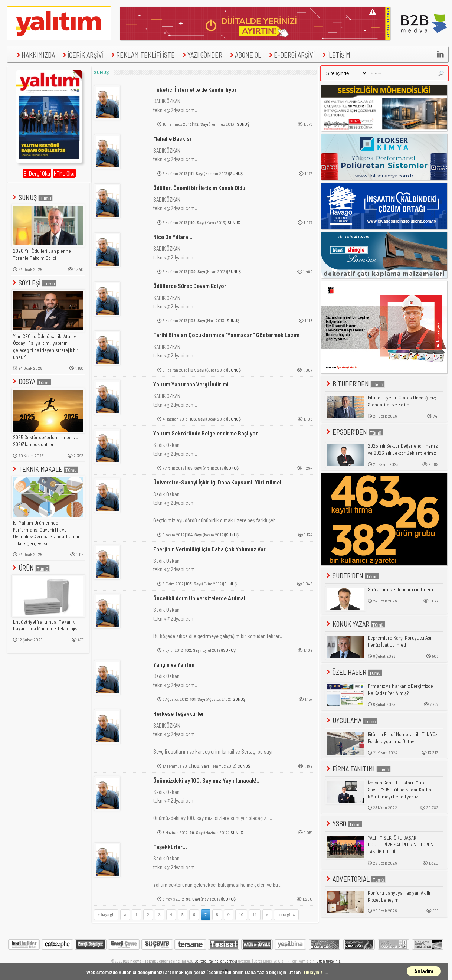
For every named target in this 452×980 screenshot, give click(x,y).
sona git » (286, 915)
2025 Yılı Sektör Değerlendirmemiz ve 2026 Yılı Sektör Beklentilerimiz (403, 449)
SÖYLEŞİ (34, 283)
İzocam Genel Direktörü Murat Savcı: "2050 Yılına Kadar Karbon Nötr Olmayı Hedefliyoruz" (401, 789)
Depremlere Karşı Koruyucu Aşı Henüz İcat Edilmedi (399, 641)
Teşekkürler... (170, 847)
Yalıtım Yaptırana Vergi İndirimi (191, 384)
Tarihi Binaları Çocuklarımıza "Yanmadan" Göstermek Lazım (226, 335)
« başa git (106, 915)
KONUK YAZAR (355, 624)
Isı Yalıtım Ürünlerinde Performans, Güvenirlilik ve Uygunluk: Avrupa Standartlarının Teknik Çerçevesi (47, 533)
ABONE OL (245, 55)
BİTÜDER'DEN (355, 384)
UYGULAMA (351, 720)
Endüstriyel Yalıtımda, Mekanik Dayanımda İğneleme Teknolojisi (46, 625)
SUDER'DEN (352, 576)
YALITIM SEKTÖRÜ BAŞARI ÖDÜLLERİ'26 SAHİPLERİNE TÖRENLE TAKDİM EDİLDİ (403, 845)
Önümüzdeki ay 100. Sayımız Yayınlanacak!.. (206, 780)
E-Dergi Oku (37, 173)
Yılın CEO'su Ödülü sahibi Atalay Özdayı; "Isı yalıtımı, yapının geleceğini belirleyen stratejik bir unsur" (46, 347)
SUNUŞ (32, 197)
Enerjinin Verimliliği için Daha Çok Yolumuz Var (209, 549)
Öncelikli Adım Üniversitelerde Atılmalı (200, 598)
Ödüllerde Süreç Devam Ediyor (190, 286)
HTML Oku (64, 173)
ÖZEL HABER (354, 672)
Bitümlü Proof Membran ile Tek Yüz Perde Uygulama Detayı (402, 738)
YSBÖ (344, 824)
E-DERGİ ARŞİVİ (291, 55)
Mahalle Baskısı (172, 138)
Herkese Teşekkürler (179, 713)
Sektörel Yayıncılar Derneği (216, 961)
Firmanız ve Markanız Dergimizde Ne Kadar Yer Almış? (400, 690)
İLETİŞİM (335, 55)
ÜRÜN (30, 568)
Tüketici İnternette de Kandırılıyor (195, 89)
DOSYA (31, 381)
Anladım (424, 971)
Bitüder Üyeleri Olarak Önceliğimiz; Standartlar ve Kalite (402, 401)
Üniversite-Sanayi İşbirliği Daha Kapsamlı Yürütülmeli (218, 482)
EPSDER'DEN (354, 432)
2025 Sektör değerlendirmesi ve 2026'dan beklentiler (46, 441)
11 (255, 915)
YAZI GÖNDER (202, 55)
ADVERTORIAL (355, 879)
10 (241, 915)
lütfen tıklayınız (328, 961)
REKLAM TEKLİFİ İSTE (142, 55)
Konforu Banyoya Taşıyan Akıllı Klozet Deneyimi (399, 896)
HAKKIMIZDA (35, 55)
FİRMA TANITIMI (358, 769)
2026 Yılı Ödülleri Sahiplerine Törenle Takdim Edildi (42, 254)
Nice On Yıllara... (173, 237)
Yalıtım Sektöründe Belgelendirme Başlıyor (206, 433)
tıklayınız (313, 972)
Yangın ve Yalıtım (174, 664)
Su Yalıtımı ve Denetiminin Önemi (401, 589)
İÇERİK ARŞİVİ (82, 55)
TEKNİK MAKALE (45, 469)
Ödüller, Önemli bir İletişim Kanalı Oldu (199, 188)
